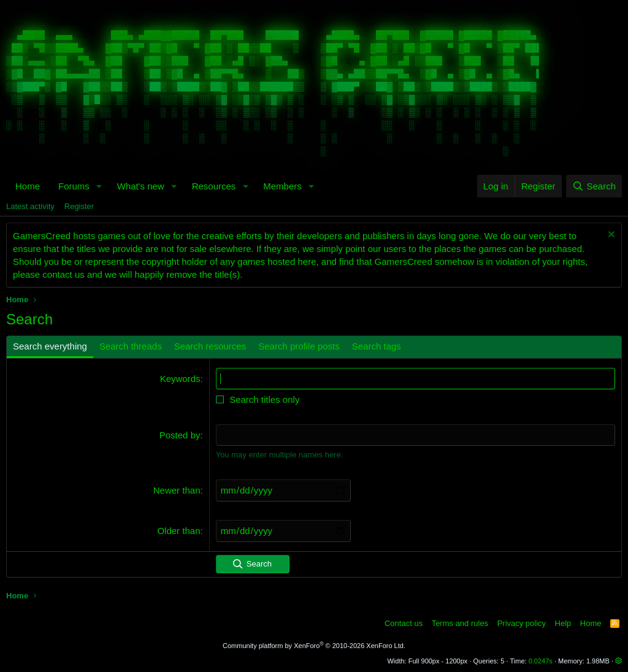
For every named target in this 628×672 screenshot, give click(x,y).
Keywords (180, 379)
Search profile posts (299, 346)
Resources (214, 186)
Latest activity (30, 206)
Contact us (404, 623)
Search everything (50, 346)
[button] (99, 186)
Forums (74, 186)
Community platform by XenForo (314, 645)
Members (282, 186)
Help (563, 623)
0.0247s (541, 661)
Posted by (180, 435)
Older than (178, 530)
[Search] (594, 186)
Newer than (177, 490)
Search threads (131, 346)
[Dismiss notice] (610, 236)
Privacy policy (522, 623)
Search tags (377, 346)
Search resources (210, 346)
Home (28, 186)
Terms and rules (460, 623)
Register (79, 206)
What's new (141, 186)
